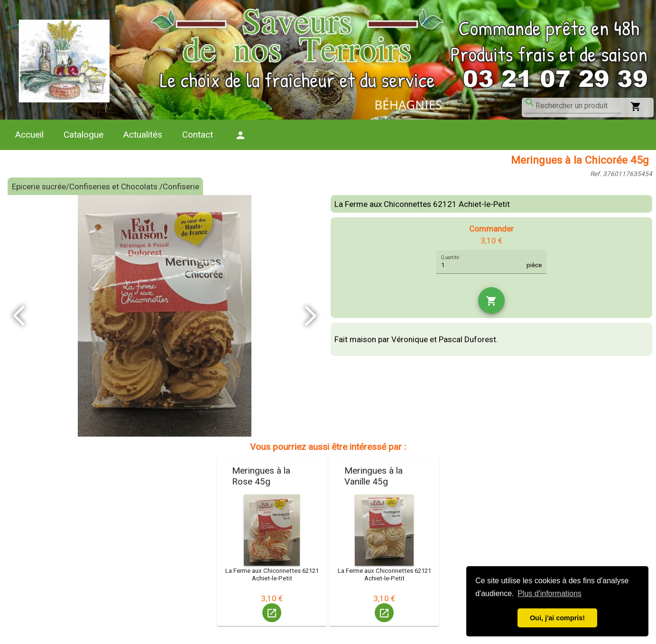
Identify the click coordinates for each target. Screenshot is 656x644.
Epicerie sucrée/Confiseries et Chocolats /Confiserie (106, 187)
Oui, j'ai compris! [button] (557, 618)
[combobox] (578, 106)
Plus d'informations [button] (550, 593)
